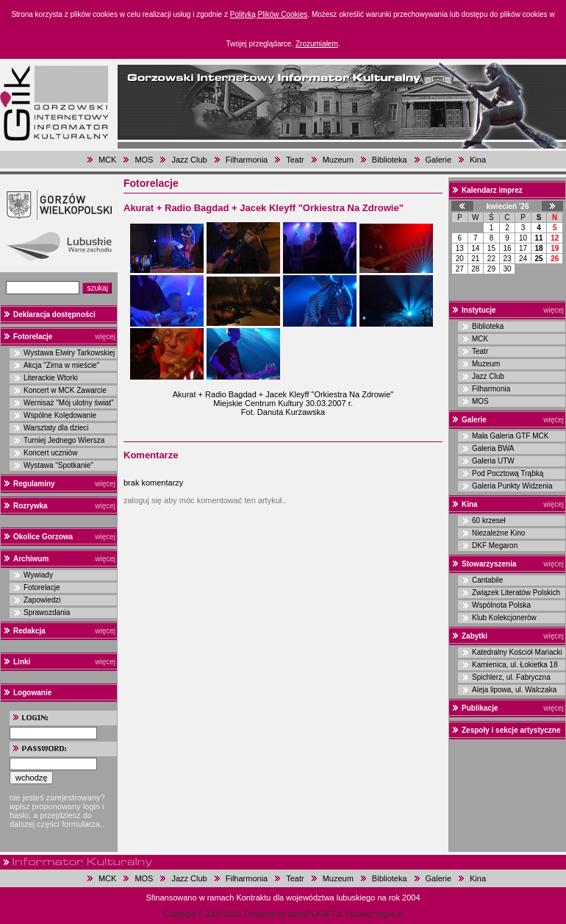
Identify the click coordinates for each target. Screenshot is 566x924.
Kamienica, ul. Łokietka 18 (515, 665)
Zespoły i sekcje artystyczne (511, 730)
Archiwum (31, 559)
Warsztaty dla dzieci (56, 428)
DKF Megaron (495, 545)
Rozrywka (31, 506)
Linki (22, 662)
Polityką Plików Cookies (269, 14)
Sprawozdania (47, 612)
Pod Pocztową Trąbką (508, 473)
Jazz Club (189, 160)
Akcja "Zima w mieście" (61, 365)
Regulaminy (34, 484)
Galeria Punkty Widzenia (512, 486)
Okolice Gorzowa (43, 537)
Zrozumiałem (317, 44)
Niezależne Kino (498, 533)
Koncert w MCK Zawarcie (65, 390)
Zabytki (474, 636)
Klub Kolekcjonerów (504, 618)
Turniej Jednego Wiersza (64, 440)
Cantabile (487, 580)
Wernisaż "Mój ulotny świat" (69, 403)
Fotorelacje (33, 337)
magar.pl (387, 914)
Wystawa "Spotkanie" (58, 465)
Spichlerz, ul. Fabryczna (511, 677)
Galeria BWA (493, 448)
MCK (107, 160)
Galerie (438, 160)
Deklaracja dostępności (54, 314)
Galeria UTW (493, 461)
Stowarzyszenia (489, 564)
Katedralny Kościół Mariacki (517, 652)
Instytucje (479, 310)
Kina (478, 160)
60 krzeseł (489, 520)
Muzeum (338, 160)
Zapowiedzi (42, 600)
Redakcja (29, 631)
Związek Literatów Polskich (516, 593)
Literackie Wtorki (51, 378)
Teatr (295, 160)
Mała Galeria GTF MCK (510, 436)
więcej (105, 337)
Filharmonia (247, 160)
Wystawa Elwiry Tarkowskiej (69, 353)
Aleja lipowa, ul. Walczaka (514, 690)
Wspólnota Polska (501, 605)
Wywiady (38, 575)
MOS (144, 160)
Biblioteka (390, 160)
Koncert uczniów (50, 453)
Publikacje (480, 708)
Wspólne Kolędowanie (60, 415)
